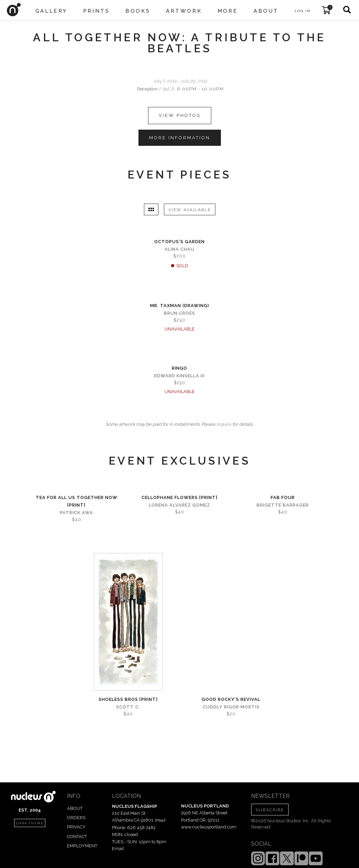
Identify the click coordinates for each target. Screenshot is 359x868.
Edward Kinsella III (179, 376)
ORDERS (76, 818)
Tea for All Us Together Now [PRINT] (77, 501)
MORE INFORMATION (180, 138)
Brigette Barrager (283, 505)
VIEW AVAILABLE (190, 210)
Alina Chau (179, 249)
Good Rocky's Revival (231, 699)
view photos (180, 115)
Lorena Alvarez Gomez (179, 505)
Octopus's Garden (179, 242)
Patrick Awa (76, 513)
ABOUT (75, 808)
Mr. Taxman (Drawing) (180, 306)
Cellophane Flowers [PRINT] (179, 497)
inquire (224, 424)
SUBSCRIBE (270, 810)
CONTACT (77, 837)
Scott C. (128, 707)
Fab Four (283, 497)
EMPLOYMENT (82, 846)
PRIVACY (76, 827)
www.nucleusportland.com (209, 827)
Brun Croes (179, 313)
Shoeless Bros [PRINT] (128, 699)
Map (160, 820)
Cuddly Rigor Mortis (231, 707)
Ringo (179, 368)
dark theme (30, 823)
